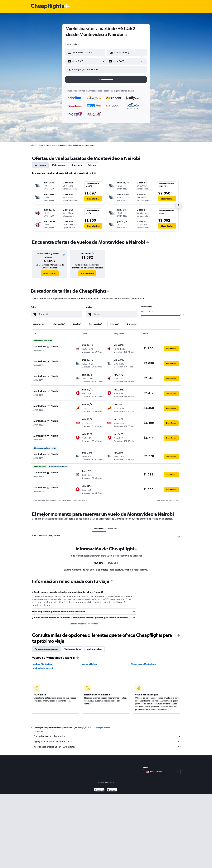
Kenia (41, 145)
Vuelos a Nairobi (90, 664)
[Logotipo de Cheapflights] (47, 6)
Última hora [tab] (76, 165)
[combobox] (73, 44)
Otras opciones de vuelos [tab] (46, 649)
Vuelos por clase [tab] (94, 649)
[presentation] (126, 35)
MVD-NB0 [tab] (99, 529)
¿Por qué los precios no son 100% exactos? (107, 747)
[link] (50, 273)
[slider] (182, 315)
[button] (84, 61)
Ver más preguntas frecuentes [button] (84, 624)
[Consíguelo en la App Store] (112, 790)
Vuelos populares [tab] (73, 649)
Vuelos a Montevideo (43, 664)
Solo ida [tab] (92, 165)
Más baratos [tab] (40, 165)
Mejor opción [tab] (58, 165)
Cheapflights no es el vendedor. (107, 736)
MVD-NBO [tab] (113, 529)
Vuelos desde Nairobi (43, 668)
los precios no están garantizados (98, 728)
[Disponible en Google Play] (99, 790)
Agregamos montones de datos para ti (107, 742)
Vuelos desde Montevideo (143, 664)
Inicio (33, 145)
